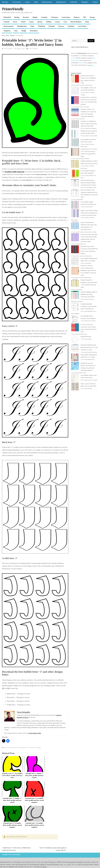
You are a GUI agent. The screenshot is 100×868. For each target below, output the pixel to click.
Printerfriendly (13, 9)
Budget (35, 17)
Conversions (17, 2)
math (80, 56)
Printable (52, 26)
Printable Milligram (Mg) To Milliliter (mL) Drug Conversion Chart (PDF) (89, 294)
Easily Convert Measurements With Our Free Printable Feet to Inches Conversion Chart (89, 213)
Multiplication (61, 2)
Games (27, 2)
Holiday (49, 22)
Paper (32, 26)
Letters (58, 22)
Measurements (47, 2)
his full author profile (35, 733)
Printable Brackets (86, 336)
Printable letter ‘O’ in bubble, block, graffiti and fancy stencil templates (34, 800)
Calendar (44, 17)
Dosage (92, 17)
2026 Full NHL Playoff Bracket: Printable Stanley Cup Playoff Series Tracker (88, 183)
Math (36, 2)
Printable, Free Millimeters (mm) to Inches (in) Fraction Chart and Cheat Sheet (89, 124)
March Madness (76, 22)
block (5, 748)
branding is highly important (14, 172)
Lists (65, 22)
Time (16, 31)
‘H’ (3, 688)
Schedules (71, 26)
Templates (85, 2)
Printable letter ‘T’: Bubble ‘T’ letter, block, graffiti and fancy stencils (12, 800)
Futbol (23, 22)
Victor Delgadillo (8, 49)
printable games (75, 60)
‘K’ (8, 688)
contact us (90, 65)
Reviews (61, 26)
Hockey (40, 22)
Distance (77, 17)
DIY (85, 17)
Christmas (55, 17)
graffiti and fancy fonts (13, 748)
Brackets (5, 2)
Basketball (7, 17)
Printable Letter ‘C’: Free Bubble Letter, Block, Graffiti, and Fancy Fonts (12, 775)
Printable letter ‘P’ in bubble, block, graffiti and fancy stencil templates (12, 825)
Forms (15, 22)
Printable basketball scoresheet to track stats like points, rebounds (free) (89, 306)
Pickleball (74, 2)
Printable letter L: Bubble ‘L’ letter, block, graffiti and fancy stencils (34, 775)
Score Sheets (82, 26)
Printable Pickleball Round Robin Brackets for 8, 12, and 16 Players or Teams (89, 347)
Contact (95, 2)
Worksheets (34, 31)
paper (93, 58)
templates (81, 63)
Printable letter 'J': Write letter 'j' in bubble (30, 748)
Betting (17, 17)
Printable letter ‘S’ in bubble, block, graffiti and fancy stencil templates (34, 825)
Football (6, 22)
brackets (73, 58)
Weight (24, 31)
